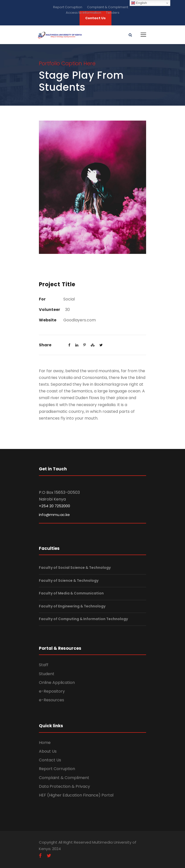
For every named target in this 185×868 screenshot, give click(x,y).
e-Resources (51, 700)
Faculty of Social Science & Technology (75, 568)
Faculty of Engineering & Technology (72, 606)
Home (45, 743)
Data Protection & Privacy (64, 786)
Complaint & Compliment (108, 7)
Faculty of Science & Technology (69, 580)
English (139, 3)
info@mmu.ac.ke (54, 515)
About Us (48, 751)
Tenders (113, 13)
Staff (44, 665)
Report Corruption (68, 7)
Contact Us (50, 760)
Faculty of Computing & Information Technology (83, 619)
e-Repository (52, 691)
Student (47, 674)
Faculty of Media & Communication (71, 593)
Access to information (84, 13)
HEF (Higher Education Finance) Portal (76, 795)
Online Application (57, 683)
